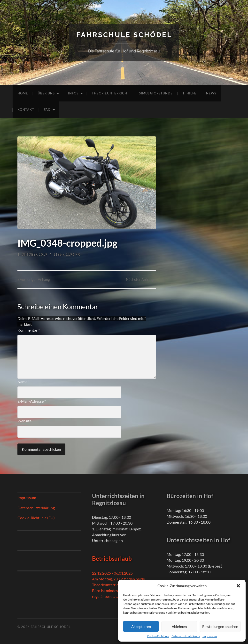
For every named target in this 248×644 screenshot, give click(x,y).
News (211, 93)
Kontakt (26, 109)
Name (23, 381)
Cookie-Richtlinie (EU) (36, 518)
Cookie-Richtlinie (158, 636)
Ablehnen (179, 627)
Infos (73, 93)
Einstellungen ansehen (220, 627)
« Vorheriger (34, 279)
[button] (238, 586)
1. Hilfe (189, 93)
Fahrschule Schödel (124, 35)
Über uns (46, 93)
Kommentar (29, 330)
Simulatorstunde (156, 93)
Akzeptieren (141, 627)
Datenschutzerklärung (186, 636)
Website (24, 421)
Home (23, 93)
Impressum (210, 636)
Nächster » (141, 279)
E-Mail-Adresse (32, 401)
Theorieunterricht (111, 93)
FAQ (47, 109)
